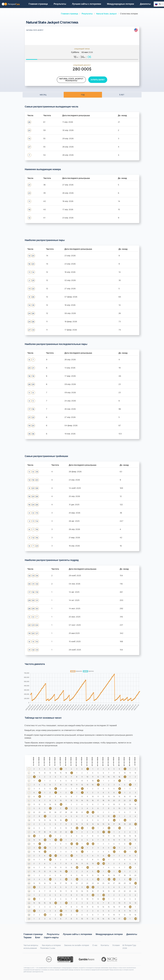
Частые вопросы (31, 945)
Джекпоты (145, 4)
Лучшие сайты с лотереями (87, 4)
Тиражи (28, 937)
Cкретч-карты (51, 937)
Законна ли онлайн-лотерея (77, 945)
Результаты (87, 14)
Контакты (105, 945)
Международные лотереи (120, 4)
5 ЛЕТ (122, 95)
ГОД (83, 95)
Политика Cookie (48, 948)
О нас (95, 945)
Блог (38, 937)
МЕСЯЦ (43, 95)
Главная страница (69, 14)
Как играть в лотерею (51, 945)
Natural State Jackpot (106, 14)
